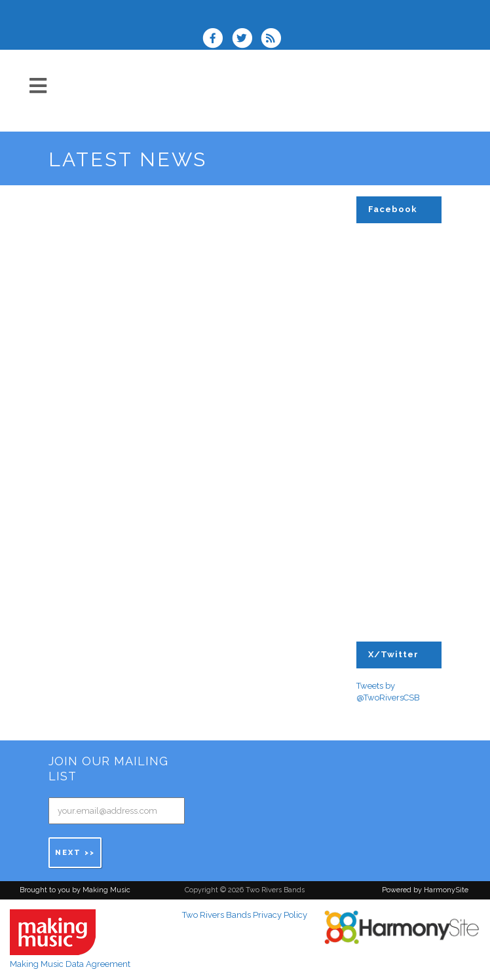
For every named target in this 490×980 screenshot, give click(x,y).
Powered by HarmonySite (425, 890)
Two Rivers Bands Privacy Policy (245, 915)
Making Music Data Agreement (70, 964)
